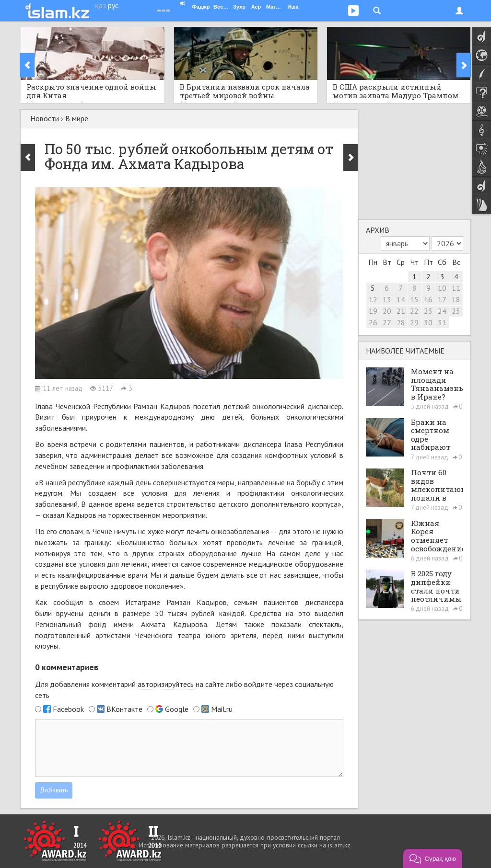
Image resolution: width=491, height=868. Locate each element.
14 (401, 299)
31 (442, 322)
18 (456, 299)
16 (428, 299)
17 (442, 299)
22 (414, 311)
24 (442, 311)
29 (414, 322)
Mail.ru (222, 709)
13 (387, 299)
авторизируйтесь (166, 684)
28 (401, 322)
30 (428, 322)
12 (373, 299)
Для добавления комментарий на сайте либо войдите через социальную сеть (184, 690)
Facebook (68, 709)
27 (387, 322)
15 (414, 299)
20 (387, 311)
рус (113, 5)
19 (373, 311)
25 (456, 311)
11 (456, 288)
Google (177, 709)
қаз (100, 5)
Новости (45, 118)
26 (373, 322)
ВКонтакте (124, 709)
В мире (77, 118)
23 (428, 311)
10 (442, 288)
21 (401, 311)
